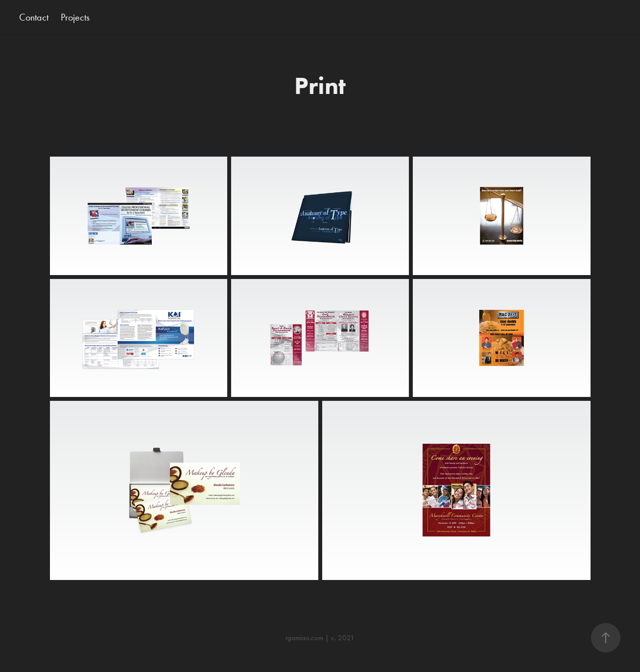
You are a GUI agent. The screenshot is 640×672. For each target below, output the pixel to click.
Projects (75, 17)
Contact (34, 17)
